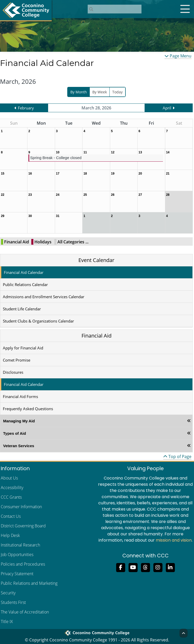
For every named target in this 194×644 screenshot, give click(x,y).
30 (30, 216)
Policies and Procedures (23, 564)
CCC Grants (11, 497)
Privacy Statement (17, 574)
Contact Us (11, 516)
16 (30, 174)
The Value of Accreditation (25, 612)
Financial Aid (17, 242)
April (167, 108)
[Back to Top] (184, 633)
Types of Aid (14, 433)
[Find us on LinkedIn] (170, 567)
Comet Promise (17, 360)
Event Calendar (96, 260)
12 (113, 152)
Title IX (7, 621)
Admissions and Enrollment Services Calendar (44, 297)
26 (113, 195)
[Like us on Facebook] (121, 567)
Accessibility (12, 488)
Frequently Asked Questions (28, 409)
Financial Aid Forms (20, 396)
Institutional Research (20, 545)
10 (58, 152)
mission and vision (174, 540)
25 (85, 195)
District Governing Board (23, 526)
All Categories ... (73, 242)
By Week (100, 92)
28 (168, 195)
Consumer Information (21, 507)
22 (2, 195)
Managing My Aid (19, 421)
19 (113, 174)
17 (58, 174)
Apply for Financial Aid (23, 348)
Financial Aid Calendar (24, 272)
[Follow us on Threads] (145, 567)
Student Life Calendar (22, 309)
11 (85, 152)
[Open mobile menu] (185, 9)
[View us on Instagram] (158, 567)
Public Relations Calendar (25, 284)
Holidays (43, 242)
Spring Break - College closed (56, 158)
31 (58, 216)
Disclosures (13, 372)
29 (2, 216)
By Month (79, 92)
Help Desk (10, 535)
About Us (9, 478)
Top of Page (177, 456)
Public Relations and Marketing (29, 583)
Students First (13, 602)
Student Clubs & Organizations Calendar (38, 321)
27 (140, 195)
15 (2, 174)
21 (168, 174)
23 (30, 195)
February (26, 108)
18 (85, 174)
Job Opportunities (17, 555)
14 (168, 152)
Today (117, 92)
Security (8, 593)
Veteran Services (19, 446)
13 (140, 152)
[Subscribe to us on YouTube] (133, 567)
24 (58, 195)
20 (140, 174)
